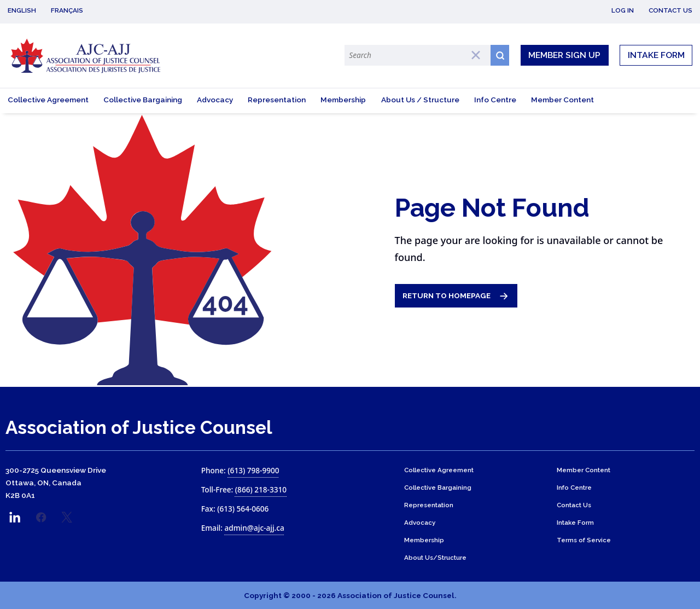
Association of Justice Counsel (139, 428)
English (22, 10)
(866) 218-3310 (261, 489)
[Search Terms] (417, 55)
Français (67, 10)
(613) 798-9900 (253, 470)
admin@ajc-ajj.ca (254, 528)
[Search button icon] (500, 55)
